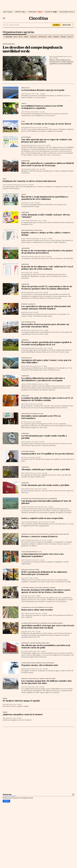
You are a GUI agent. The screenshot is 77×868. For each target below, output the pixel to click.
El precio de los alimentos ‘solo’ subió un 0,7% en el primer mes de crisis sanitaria (47, 268)
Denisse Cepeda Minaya (28, 257)
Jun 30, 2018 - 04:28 (41, 366)
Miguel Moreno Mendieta (28, 348)
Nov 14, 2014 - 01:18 (32, 578)
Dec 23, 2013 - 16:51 (15, 718)
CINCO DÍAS (24, 94)
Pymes (23, 122)
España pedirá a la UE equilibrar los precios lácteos (48, 454)
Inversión (56, 37)
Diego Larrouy (25, 404)
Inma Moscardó (26, 128)
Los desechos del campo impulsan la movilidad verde (33, 49)
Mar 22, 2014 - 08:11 (41, 669)
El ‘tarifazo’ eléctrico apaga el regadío (21, 701)
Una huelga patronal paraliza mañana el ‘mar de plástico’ (46, 502)
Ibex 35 (5, 12)
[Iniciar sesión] (68, 25)
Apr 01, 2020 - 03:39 (42, 292)
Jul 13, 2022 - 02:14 (41, 128)
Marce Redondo (26, 669)
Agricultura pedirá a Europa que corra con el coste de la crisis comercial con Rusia (48, 627)
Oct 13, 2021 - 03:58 (27, 185)
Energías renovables (9, 44)
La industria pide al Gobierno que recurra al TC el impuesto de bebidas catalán (47, 399)
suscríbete (56, 25)
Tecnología (33, 37)
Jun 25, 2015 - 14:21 (38, 560)
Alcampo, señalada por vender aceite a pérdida (46, 470)
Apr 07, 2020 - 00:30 (32, 273)
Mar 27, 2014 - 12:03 (39, 651)
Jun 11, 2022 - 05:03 (44, 146)
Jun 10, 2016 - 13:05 (41, 489)
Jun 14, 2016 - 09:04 (41, 473)
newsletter (7, 795)
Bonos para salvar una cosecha (37, 610)
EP (22, 203)
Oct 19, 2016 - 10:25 (38, 442)
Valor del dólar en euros (66, 12)
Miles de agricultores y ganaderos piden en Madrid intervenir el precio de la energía (48, 165)
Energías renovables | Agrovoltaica (32, 230)
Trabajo (24, 104)
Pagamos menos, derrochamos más (40, 665)
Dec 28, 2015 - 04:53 (49, 522)
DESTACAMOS (9, 37)
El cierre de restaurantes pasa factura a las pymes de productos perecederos (47, 252)
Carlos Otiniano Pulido (9, 185)
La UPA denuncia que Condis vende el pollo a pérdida (44, 437)
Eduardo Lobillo (26, 330)
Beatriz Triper (25, 366)
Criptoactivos (42, 37)
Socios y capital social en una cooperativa (42, 518)
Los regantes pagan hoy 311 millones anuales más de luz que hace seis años (47, 682)
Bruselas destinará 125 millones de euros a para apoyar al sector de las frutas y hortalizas (46, 591)
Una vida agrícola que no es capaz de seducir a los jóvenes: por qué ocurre (47, 141)
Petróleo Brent (33, 12)
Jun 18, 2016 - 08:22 (34, 457)
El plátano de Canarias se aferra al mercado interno (29, 181)
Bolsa (15, 37)
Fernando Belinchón (27, 146)
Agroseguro (25, 340)
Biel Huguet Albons (27, 651)
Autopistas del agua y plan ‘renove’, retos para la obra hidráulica (46, 362)
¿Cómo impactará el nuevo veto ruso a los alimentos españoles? (43, 555)
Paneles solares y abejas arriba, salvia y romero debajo (46, 234)
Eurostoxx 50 (49, 12)
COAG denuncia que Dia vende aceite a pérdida (45, 485)
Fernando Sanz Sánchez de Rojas (31, 507)
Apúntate (6, 801)
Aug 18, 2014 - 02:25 (41, 613)
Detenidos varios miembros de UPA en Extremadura (41, 417)
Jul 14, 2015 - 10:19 (46, 540)
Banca (50, 37)
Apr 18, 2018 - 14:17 (42, 384)
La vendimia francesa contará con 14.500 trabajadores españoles (42, 107)
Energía (26, 37)
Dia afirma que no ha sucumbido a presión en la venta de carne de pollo (46, 647)
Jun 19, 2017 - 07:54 (36, 404)
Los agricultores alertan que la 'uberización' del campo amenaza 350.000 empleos (46, 308)
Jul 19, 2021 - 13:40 (34, 203)
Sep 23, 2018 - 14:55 (46, 348)
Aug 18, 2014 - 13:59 (34, 596)
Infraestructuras (27, 358)
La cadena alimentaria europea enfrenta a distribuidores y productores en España (43, 379)
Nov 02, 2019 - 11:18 (42, 330)
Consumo (63, 37)
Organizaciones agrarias (18, 32)
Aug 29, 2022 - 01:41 (38, 112)
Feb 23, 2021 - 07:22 (41, 221)
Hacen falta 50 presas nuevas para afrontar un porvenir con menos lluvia (45, 326)
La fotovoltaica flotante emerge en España (43, 90)
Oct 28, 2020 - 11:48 (46, 239)
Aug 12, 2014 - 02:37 (34, 632)
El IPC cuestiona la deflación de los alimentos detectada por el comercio (44, 573)
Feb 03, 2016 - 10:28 (47, 507)
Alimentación (25, 264)
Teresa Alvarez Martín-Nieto (29, 522)
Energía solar (25, 88)
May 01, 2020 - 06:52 (45, 257)
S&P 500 (18, 12)
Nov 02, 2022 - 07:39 (38, 94)
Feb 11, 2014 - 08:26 (38, 687)
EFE (22, 422)
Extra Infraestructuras (28, 322)
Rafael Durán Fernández (56, 57)
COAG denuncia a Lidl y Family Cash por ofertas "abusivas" (46, 216)
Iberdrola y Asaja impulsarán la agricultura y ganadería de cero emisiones (45, 198)
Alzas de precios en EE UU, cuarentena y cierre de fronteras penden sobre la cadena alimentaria (47, 288)
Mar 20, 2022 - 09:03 (39, 169)
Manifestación (26, 161)
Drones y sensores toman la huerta (39, 537)
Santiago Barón (26, 292)
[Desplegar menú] (4, 18)
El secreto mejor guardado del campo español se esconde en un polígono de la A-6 (47, 344)
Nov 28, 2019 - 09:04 (32, 312)
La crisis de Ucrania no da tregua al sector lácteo (46, 124)
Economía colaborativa (28, 304)
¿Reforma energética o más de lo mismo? (23, 715)
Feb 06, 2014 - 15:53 (15, 704)
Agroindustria (26, 248)
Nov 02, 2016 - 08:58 (34, 422)
